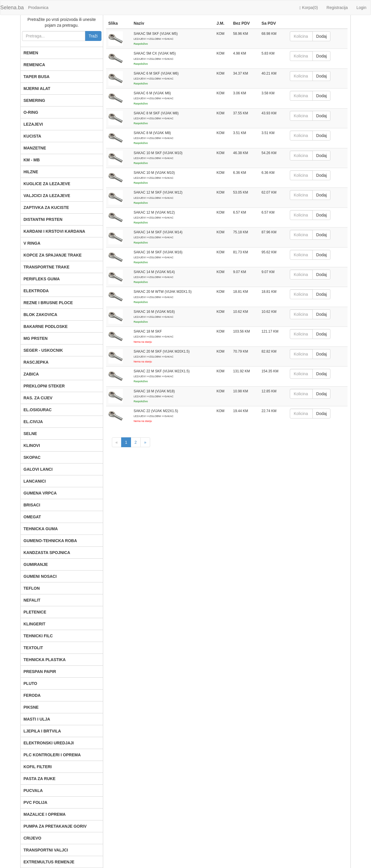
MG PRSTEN (36, 338)
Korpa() (309, 8)
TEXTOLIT (33, 648)
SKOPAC (32, 457)
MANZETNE (35, 148)
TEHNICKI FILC (38, 636)
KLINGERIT (34, 624)
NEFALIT (32, 600)
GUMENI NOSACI (40, 576)
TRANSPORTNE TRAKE (47, 267)
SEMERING (34, 100)
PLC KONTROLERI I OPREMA (52, 755)
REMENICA (34, 65)
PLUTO (30, 683)
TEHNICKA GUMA (41, 529)
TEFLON (32, 588)
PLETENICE (35, 612)
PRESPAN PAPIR (40, 672)
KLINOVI (32, 445)
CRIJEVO (32, 838)
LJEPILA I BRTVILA (42, 731)
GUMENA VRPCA (40, 493)
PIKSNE (31, 707)
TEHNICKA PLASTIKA (45, 660)
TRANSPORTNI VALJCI (46, 850)
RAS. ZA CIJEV (38, 398)
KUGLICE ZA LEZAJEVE (47, 184)
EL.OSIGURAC (38, 410)
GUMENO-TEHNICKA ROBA (50, 541)
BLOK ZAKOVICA (40, 315)
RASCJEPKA (36, 362)
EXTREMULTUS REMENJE (49, 862)
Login (361, 8)
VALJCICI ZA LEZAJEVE (47, 196)
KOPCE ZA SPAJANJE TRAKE (53, 255)
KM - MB (32, 160)
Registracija (337, 8)
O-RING (31, 112)
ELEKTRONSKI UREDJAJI (49, 743)
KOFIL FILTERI (38, 767)
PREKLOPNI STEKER (44, 386)
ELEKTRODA (36, 291)
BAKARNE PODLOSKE (46, 326)
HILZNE (31, 172)
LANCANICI (35, 481)
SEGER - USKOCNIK (43, 350)
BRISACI (32, 505)
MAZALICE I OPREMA (44, 814)
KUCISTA (32, 136)
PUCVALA (33, 791)
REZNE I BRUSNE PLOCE (48, 303)
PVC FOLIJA (35, 802)
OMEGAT (32, 517)
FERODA (32, 695)
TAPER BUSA (37, 77)
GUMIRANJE (36, 564)
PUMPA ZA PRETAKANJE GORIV (55, 826)
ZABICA (31, 374)
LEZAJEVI (33, 124)
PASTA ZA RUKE (39, 779)
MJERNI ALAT (37, 89)
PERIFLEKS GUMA (42, 279)
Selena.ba (12, 8)
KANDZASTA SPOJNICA (47, 553)
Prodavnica (38, 8)
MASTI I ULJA (37, 719)
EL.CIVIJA (33, 422)
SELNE (30, 434)
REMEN (31, 53)
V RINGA (32, 243)
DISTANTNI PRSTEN (43, 219)
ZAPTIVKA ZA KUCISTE (46, 207)
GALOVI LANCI (38, 469)
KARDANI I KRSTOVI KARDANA (54, 231)
